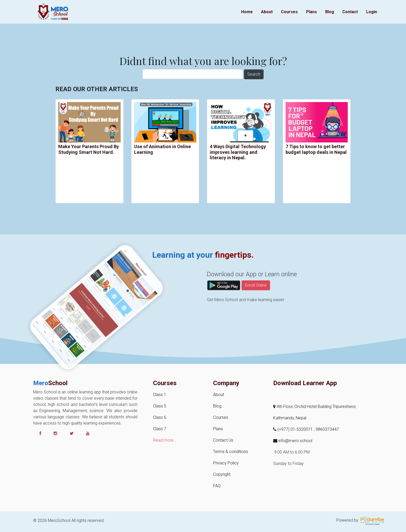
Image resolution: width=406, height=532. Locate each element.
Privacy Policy (226, 463)
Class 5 (160, 406)
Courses (289, 12)
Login (372, 12)
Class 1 (160, 395)
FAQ (217, 486)
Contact (350, 12)
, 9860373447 (326, 429)
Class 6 (160, 417)
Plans (311, 12)
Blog (330, 12)
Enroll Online (256, 301)
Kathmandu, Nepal (290, 418)
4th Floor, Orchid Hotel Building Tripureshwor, (315, 407)
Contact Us (223, 440)
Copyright (222, 474)
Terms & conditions (231, 452)
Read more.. (164, 440)
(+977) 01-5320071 (293, 429)
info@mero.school (293, 441)
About (267, 12)
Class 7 (160, 429)
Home (247, 12)
